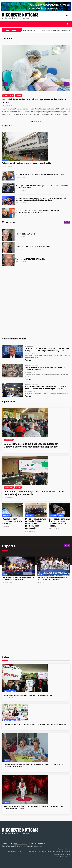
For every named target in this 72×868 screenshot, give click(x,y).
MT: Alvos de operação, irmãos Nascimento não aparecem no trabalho (40, 174)
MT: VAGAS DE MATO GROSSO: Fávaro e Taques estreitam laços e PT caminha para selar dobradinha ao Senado (40, 212)
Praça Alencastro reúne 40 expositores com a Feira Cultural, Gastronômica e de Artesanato (35, 724)
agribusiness (9, 440)
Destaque (19, 96)
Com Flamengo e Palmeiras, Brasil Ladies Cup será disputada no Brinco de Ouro (18, 579)
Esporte (5, 575)
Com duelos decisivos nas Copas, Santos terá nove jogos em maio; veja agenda (53, 579)
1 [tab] (32, 122)
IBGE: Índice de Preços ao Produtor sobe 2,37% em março (12, 521)
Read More (29, 360)
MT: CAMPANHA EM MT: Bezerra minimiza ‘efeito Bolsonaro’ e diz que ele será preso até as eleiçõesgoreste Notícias (39, 853)
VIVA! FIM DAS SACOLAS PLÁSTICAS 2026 (30, 259)
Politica (5, 160)
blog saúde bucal (8, 96)
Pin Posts (55, 857)
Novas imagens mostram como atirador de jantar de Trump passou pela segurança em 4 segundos (47, 349)
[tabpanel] (36, 81)
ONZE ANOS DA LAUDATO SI (25, 234)
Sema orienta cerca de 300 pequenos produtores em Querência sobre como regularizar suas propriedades (31, 445)
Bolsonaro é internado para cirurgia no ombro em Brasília (26, 163)
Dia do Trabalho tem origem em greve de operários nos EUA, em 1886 (28, 695)
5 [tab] (40, 122)
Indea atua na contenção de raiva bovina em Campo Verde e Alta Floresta (59, 522)
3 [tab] (36, 122)
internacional (29, 346)
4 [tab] (38, 122)
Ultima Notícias (65, 857)
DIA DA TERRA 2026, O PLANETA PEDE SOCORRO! (33, 247)
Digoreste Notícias (20, 15)
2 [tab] (35, 122)
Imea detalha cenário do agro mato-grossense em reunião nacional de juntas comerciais (34, 493)
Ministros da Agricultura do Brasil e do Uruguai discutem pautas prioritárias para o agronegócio (36, 524)
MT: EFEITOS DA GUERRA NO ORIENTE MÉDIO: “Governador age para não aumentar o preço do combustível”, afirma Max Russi (41, 199)
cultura (7, 691)
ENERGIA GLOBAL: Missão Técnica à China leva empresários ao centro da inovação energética (45, 388)
